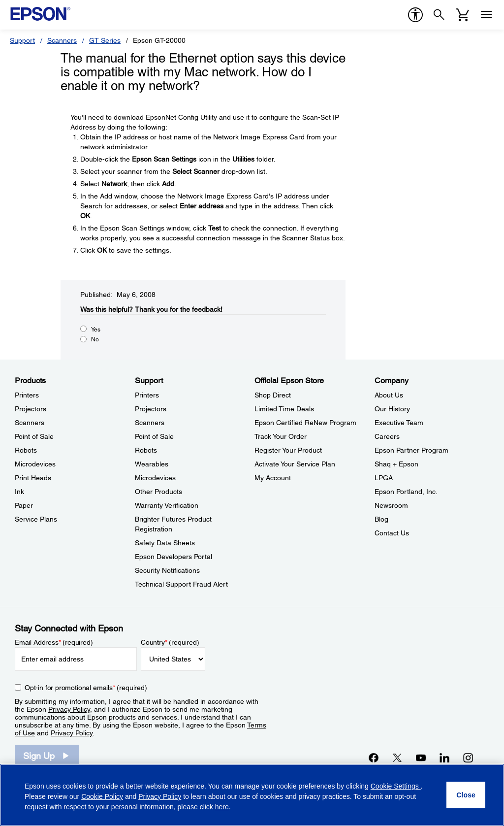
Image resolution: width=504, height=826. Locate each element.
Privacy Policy (69, 709)
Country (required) (170, 642)
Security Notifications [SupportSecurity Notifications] (167, 570)
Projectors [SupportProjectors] (151, 409)
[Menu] (486, 15)
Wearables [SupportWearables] (152, 464)
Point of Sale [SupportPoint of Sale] (154, 436)
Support (22, 40)
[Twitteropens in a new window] (397, 758)
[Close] (466, 795)
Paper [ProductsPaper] (24, 505)
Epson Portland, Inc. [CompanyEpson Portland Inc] (406, 492)
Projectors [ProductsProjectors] (31, 409)
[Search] (439, 15)
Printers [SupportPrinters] (147, 395)
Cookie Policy (102, 796)
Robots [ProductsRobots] (26, 450)
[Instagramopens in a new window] (468, 758)
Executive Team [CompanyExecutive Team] (399, 423)
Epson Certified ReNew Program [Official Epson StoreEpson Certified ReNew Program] (305, 423)
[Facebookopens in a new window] (374, 758)
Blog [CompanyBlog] (381, 519)
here (222, 807)
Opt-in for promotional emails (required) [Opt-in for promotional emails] (86, 688)
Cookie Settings (396, 786)
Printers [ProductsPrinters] (27, 395)
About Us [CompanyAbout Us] (389, 395)
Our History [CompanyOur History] (392, 409)
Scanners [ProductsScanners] (30, 423)
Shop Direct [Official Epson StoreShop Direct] (273, 395)
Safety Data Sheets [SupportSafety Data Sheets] (165, 543)
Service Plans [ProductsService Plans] (36, 519)
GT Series (105, 40)
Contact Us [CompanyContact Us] (392, 533)
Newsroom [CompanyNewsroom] (391, 505)
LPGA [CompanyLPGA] (384, 478)
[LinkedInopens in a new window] (444, 758)
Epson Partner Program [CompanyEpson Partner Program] (411, 450)
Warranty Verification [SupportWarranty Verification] (167, 505)
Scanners (62, 40)
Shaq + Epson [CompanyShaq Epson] (396, 464)
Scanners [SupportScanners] (150, 423)
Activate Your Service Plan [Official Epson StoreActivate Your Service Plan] (295, 464)
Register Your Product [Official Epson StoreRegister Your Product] (288, 450)
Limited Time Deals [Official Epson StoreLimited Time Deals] (284, 409)
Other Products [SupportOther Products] (158, 492)
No (95, 339)
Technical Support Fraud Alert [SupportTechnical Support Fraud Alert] (181, 584)
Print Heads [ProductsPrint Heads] (33, 478)
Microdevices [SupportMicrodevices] (155, 478)
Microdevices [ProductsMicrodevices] (35, 464)
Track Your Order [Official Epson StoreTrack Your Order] (281, 436)
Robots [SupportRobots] (146, 450)
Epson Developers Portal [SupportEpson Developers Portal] (173, 557)
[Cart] (463, 15)
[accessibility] (415, 15)
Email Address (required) (54, 642)
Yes (96, 330)
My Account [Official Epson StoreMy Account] (273, 478)
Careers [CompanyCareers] (387, 436)
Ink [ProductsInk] (19, 492)
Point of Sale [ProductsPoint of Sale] (34, 436)
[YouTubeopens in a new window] (421, 758)
